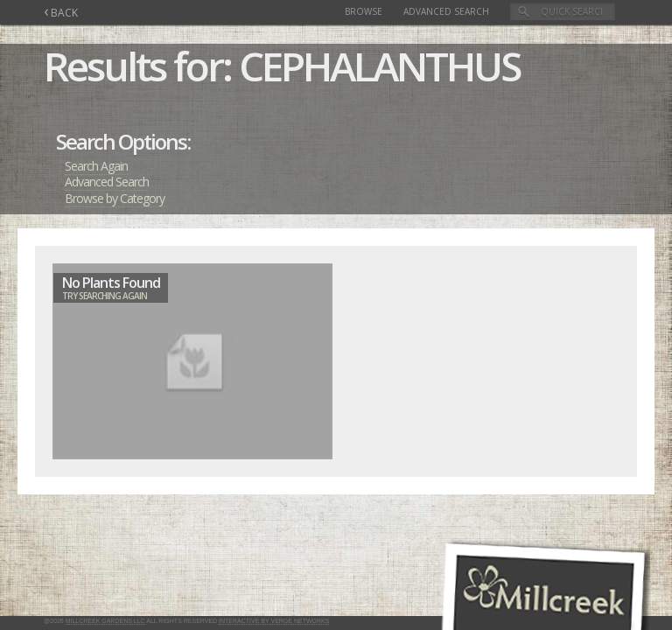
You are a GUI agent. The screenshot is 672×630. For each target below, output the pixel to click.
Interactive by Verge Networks (274, 621)
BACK (61, 13)
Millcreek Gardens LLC (105, 621)
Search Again (96, 166)
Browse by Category (115, 198)
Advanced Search (446, 11)
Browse (364, 11)
